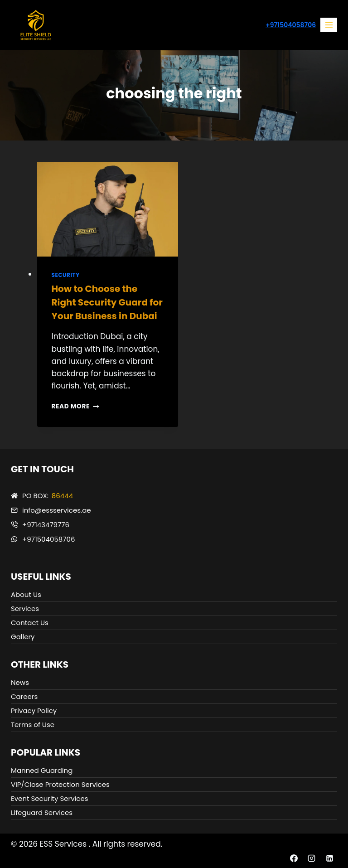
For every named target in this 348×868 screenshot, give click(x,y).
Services (25, 609)
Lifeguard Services (42, 812)
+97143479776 (46, 525)
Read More (75, 406)
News (20, 682)
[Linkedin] (329, 858)
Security (66, 275)
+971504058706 (291, 25)
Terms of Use (33, 725)
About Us (26, 594)
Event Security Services (50, 798)
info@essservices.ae (57, 510)
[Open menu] (329, 25)
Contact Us (30, 623)
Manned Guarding (42, 770)
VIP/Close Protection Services (60, 784)
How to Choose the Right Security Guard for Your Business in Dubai (107, 302)
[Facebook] (294, 858)
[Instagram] (312, 858)
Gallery (23, 637)
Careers (24, 696)
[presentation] (108, 209)
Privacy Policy (34, 710)
